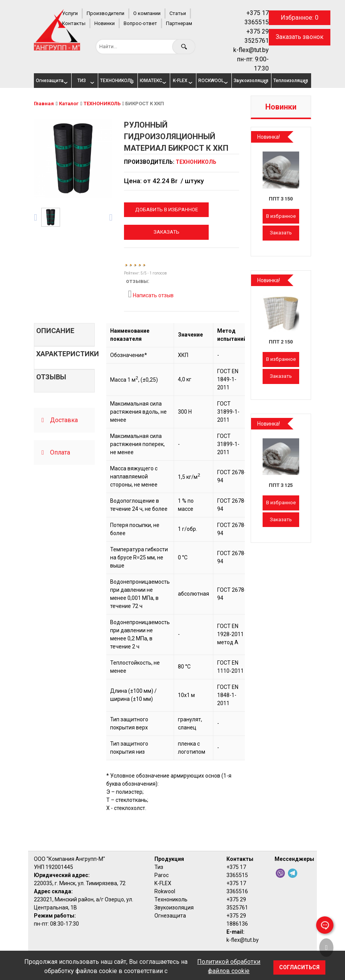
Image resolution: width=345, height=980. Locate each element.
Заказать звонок (300, 37)
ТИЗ (82, 81)
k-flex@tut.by (251, 50)
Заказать (167, 232)
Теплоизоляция (289, 81)
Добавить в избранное (167, 210)
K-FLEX (180, 81)
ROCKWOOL (211, 81)
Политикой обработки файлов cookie (229, 966)
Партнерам (179, 23)
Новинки (105, 23)
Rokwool (165, 891)
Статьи (178, 13)
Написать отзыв (151, 294)
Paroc (162, 875)
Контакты (74, 23)
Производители (106, 13)
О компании (147, 13)
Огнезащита (50, 81)
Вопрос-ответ (140, 23)
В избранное (281, 216)
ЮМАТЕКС (151, 81)
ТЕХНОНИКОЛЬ (116, 81)
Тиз (159, 867)
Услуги (70, 13)
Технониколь (171, 899)
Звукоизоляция (250, 81)
